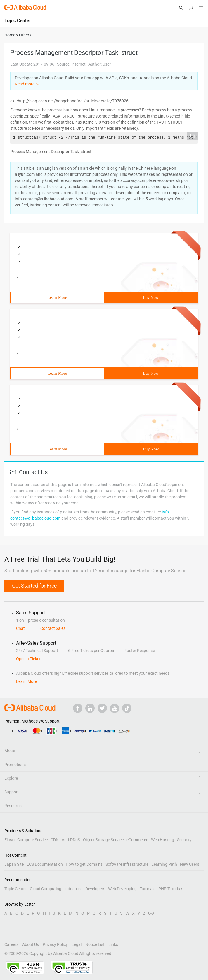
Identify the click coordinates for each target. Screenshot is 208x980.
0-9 (151, 913)
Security (184, 840)
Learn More (57, 298)
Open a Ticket (28, 659)
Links (113, 944)
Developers (95, 889)
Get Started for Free (34, 586)
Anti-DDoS (71, 840)
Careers (11, 944)
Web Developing (122, 889)
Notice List (95, 944)
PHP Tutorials (171, 889)
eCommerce (137, 840)
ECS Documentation (45, 864)
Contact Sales (53, 628)
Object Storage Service (103, 840)
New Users (190, 864)
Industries (73, 889)
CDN (55, 840)
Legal (77, 944)
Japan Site (14, 864)
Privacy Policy (55, 944)
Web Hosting (163, 840)
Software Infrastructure (127, 864)
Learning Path (164, 864)
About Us (31, 944)
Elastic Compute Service (26, 840)
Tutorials (148, 889)
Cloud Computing (46, 889)
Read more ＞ (27, 84)
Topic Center (16, 889)
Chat (20, 628)
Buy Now (151, 298)
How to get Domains (84, 864)
